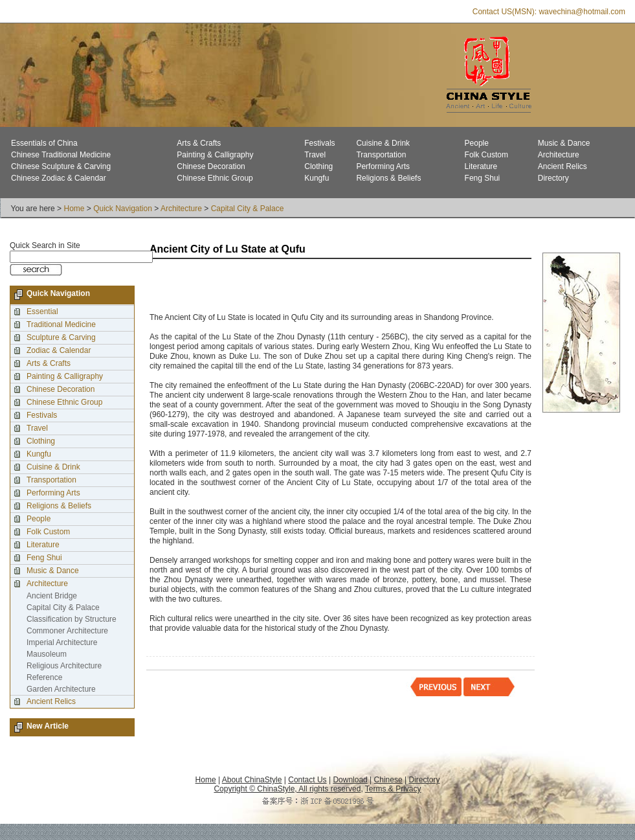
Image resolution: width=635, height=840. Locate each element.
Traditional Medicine (61, 324)
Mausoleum (47, 654)
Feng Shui (483, 178)
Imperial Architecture (62, 642)
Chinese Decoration (211, 166)
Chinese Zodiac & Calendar (59, 178)
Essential (42, 312)
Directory (553, 178)
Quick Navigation (123, 209)
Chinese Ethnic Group (215, 178)
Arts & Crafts (199, 143)
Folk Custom (486, 155)
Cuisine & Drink (383, 143)
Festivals (319, 143)
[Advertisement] (301, 287)
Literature (481, 166)
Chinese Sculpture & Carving (61, 166)
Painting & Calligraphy (215, 155)
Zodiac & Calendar (59, 350)
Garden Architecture (61, 689)
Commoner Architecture (67, 631)
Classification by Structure (72, 619)
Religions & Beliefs (388, 178)
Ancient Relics (563, 166)
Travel (315, 155)
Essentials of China (44, 143)
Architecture (559, 155)
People (477, 143)
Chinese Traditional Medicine (61, 155)
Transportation (381, 155)
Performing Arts (383, 166)
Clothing (318, 166)
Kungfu (317, 178)
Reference (44, 677)
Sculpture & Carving (61, 337)
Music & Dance (564, 143)
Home (74, 209)
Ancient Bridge (52, 596)
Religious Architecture (64, 666)
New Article (48, 726)
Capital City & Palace (248, 209)
